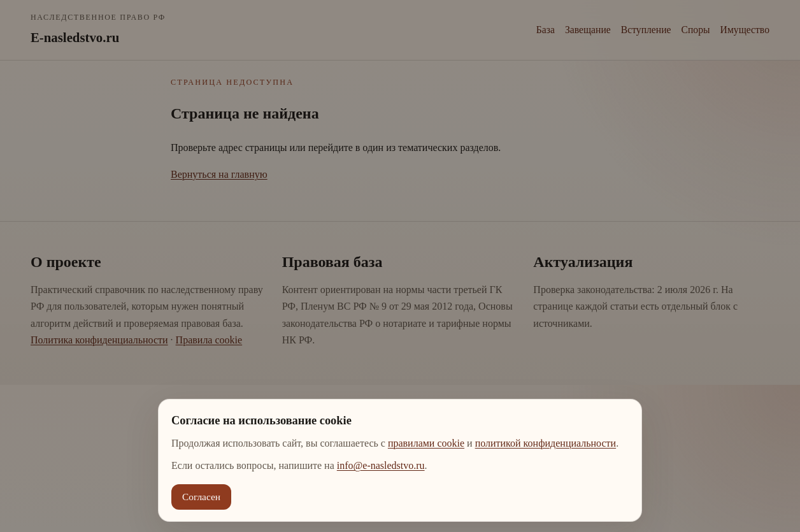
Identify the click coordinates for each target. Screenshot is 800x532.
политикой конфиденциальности (546, 443)
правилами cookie (426, 443)
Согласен (201, 497)
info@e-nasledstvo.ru (381, 465)
